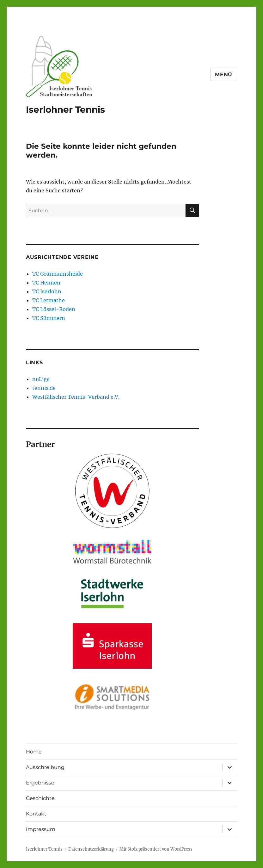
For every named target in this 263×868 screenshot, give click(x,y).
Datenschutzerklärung (91, 849)
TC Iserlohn (47, 291)
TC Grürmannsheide (58, 274)
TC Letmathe (49, 300)
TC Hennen (46, 283)
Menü (224, 75)
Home (34, 752)
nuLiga (41, 379)
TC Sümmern (49, 318)
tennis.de (44, 388)
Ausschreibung (45, 767)
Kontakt (36, 814)
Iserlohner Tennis (65, 109)
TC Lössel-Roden (54, 309)
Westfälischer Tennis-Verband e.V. (76, 397)
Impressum (41, 829)
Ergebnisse (40, 783)
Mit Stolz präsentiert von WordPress (156, 849)
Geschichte (40, 798)
